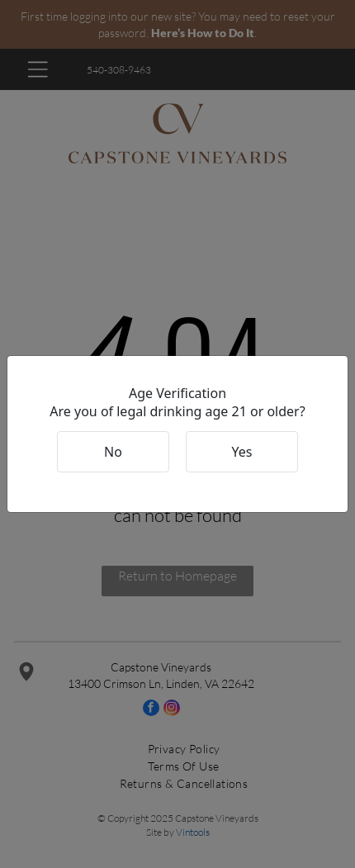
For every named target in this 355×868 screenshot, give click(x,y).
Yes (242, 452)
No (113, 452)
